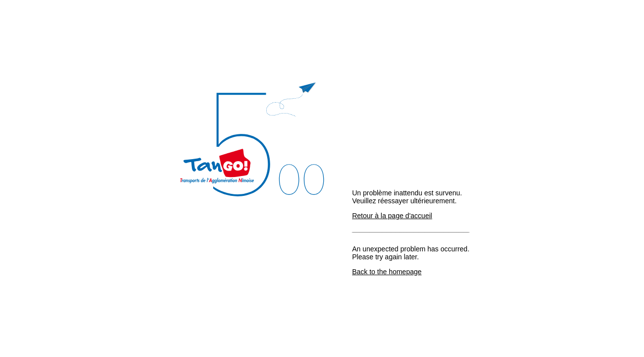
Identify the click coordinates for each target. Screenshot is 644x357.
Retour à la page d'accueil (392, 216)
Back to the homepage (387, 272)
